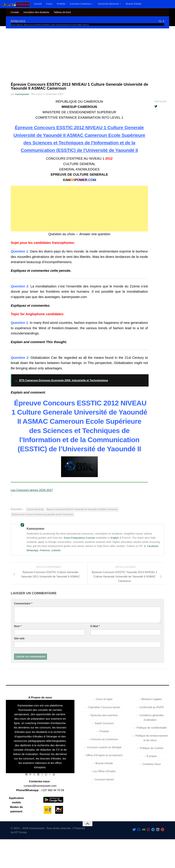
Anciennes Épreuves (108, 4)
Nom (18, 641)
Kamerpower (23, 94)
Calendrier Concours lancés (104, 722)
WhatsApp (33, 565)
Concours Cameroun (80, 4)
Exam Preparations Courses (81, 553)
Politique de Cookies (152, 763)
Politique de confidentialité (151, 743)
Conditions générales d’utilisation (152, 733)
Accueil (38, 4)
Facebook (153, 561)
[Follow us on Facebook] (139, 845)
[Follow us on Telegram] (153, 845)
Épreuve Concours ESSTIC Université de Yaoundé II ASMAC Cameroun (82, 524)
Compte (15, 12)
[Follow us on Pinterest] (163, 845)
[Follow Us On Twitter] (134, 845)
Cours (49, 4)
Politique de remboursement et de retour (152, 753)
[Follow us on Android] (144, 845)
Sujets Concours (104, 738)
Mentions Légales (151, 714)
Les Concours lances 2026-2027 (35, 505)
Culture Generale (35, 524)
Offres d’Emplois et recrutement (104, 770)
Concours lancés (104, 794)
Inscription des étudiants (36, 12)
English (118, 553)
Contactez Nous (152, 779)
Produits (61, 4)
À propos (152, 771)
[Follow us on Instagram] (148, 845)
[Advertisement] (87, 53)
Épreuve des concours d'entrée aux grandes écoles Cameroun (43, 530)
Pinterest (46, 565)
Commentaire (23, 619)
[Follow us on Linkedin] (158, 845)
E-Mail (95, 641)
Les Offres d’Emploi (104, 786)
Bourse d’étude (134, 4)
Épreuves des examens (104, 730)
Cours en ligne (104, 714)
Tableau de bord (62, 12)
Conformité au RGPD (151, 722)
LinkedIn (59, 565)
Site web (19, 654)
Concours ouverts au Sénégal (104, 762)
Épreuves (19, 21)
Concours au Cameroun (104, 754)
